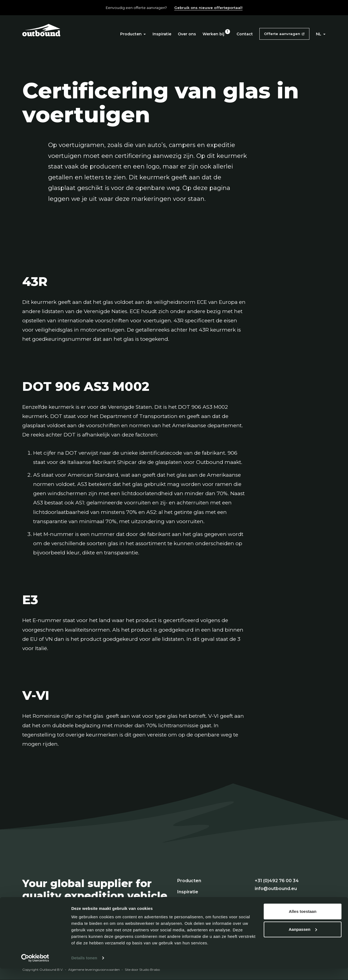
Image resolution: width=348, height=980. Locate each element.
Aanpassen (303, 940)
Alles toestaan (303, 923)
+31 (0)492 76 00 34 (277, 881)
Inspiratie (162, 34)
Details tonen (84, 969)
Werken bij (213, 34)
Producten (133, 34)
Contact (245, 34)
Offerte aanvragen (282, 34)
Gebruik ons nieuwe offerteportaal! (208, 8)
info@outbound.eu (276, 889)
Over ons (187, 34)
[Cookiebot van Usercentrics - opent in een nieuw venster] (35, 969)
